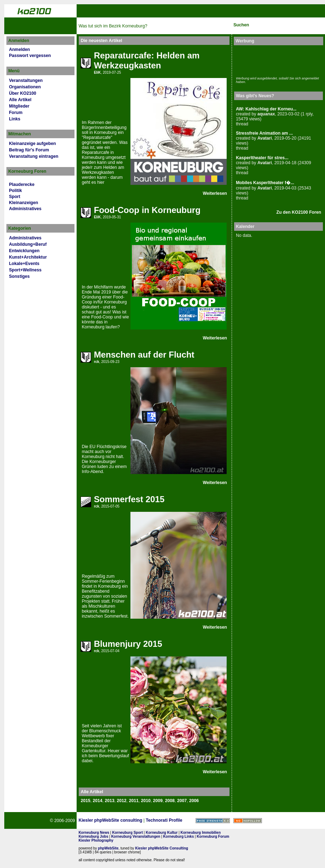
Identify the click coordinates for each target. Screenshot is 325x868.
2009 (158, 801)
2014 (97, 801)
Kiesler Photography (96, 840)
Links (15, 119)
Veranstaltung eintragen (33, 156)
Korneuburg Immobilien (201, 833)
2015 (85, 801)
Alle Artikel (20, 100)
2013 (110, 801)
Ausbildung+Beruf (28, 244)
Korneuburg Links (179, 836)
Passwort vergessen (30, 56)
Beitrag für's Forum (29, 150)
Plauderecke (22, 184)
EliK (97, 72)
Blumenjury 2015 (128, 644)
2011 (134, 801)
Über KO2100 (22, 93)
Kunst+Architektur (28, 257)
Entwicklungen (24, 251)
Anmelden (19, 50)
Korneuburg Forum (213, 836)
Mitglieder (19, 106)
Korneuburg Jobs (93, 836)
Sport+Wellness (25, 270)
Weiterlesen (215, 193)
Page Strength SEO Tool (213, 821)
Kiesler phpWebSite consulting (110, 820)
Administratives (25, 209)
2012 (122, 801)
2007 (182, 801)
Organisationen (25, 87)
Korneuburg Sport (128, 833)
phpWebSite (108, 848)
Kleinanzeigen (24, 203)
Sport (15, 197)
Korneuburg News (94, 833)
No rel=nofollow (248, 821)
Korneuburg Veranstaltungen (136, 836)
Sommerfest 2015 (129, 499)
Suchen (241, 25)
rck (96, 362)
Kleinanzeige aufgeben (32, 144)
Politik (15, 191)
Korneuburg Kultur (162, 833)
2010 (146, 801)
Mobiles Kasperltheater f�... (265, 183)
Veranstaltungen (26, 80)
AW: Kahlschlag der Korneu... (266, 109)
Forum (16, 113)
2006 (194, 801)
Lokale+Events (24, 264)
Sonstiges (19, 276)
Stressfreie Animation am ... (264, 133)
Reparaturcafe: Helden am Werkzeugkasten (147, 60)
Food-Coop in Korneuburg (147, 210)
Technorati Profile (164, 820)
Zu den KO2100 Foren (299, 212)
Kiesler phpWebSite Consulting (162, 848)
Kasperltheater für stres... (262, 158)
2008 (170, 801)
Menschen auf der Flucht (144, 355)
